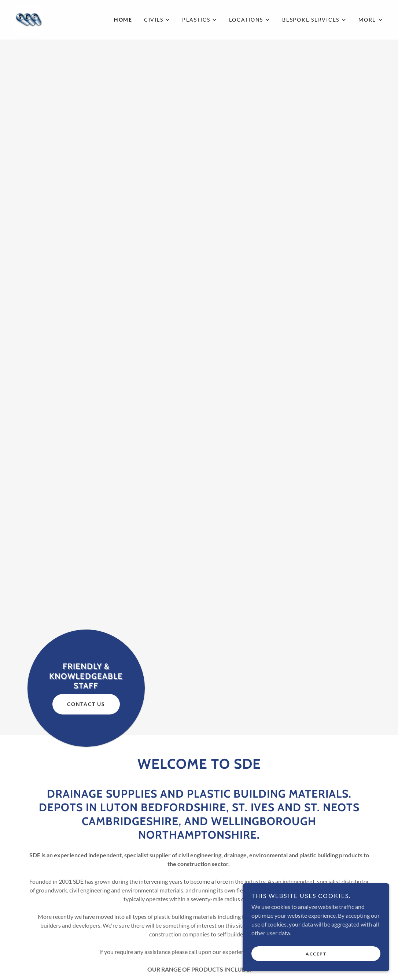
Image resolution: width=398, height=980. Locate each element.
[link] (29, 19)
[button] (157, 20)
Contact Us (86, 704)
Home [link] (123, 20)
